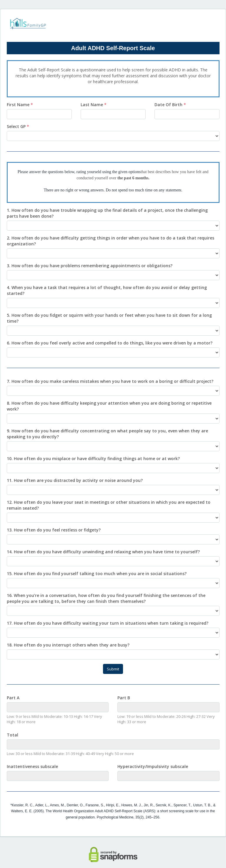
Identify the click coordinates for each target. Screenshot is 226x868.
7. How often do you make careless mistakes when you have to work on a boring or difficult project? (110, 381)
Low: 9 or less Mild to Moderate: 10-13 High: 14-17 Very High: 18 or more (54, 719)
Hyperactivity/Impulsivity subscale (153, 766)
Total (13, 735)
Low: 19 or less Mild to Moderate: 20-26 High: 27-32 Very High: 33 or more (166, 719)
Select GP (18, 126)
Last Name (94, 105)
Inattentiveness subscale (32, 766)
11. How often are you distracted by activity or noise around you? (75, 480)
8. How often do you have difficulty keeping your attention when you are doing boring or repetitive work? (109, 406)
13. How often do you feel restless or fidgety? (54, 530)
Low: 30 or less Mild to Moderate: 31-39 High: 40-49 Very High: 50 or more (70, 754)
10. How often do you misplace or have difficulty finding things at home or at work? (93, 458)
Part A (13, 698)
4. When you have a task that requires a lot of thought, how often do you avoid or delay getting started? (107, 290)
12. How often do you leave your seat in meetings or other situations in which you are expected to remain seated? (109, 505)
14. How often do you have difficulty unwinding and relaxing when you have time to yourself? (103, 552)
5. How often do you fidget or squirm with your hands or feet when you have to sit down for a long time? (109, 318)
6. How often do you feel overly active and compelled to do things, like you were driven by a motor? (110, 343)
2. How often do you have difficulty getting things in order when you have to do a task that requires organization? (110, 241)
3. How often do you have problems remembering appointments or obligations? (90, 266)
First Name (20, 105)
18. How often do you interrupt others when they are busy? (68, 645)
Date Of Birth (170, 105)
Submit (113, 669)
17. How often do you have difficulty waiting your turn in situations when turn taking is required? (108, 623)
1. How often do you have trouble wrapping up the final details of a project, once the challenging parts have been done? (107, 213)
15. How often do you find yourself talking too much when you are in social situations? (97, 574)
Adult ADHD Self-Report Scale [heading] (113, 48)
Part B (124, 698)
